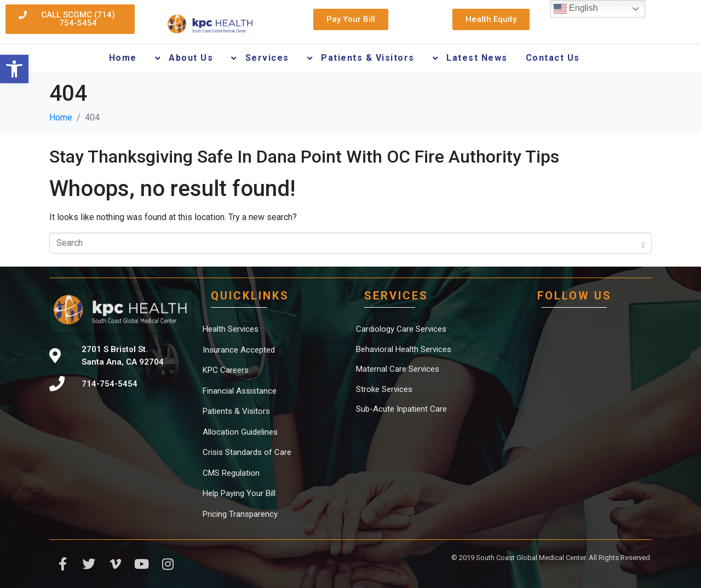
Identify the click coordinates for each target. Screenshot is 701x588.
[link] (14, 69)
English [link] (576, 9)
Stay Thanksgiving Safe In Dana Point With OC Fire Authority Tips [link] (304, 157)
